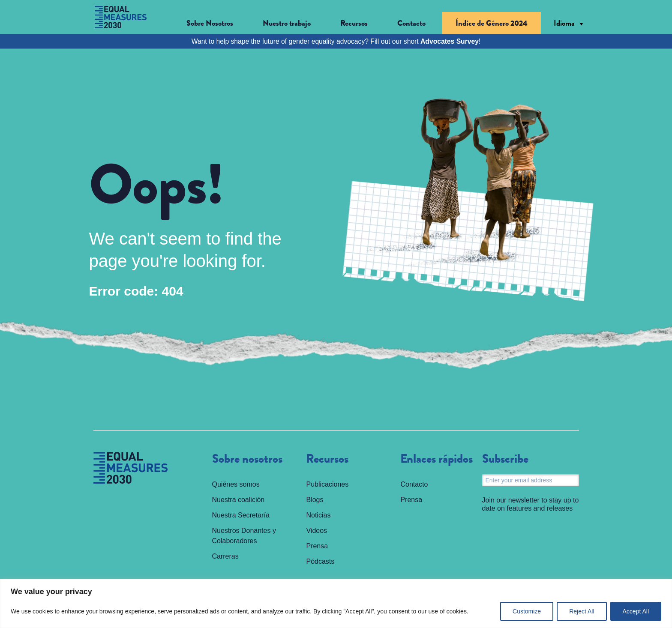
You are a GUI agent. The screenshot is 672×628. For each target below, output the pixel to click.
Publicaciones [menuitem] (327, 484)
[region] (336, 603)
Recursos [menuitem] (327, 459)
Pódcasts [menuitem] (320, 561)
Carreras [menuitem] (225, 556)
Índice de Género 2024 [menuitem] (492, 23)
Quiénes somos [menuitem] (236, 484)
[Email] (531, 480)
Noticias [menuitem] (318, 515)
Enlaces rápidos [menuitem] (436, 459)
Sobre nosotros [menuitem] (247, 459)
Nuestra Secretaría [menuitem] (241, 515)
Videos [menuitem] (316, 531)
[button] (216, 23)
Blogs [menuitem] (315, 500)
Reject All (582, 611)
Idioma (564, 23)
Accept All (636, 611)
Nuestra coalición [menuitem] (238, 500)
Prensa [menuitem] (317, 546)
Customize (527, 611)
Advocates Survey (450, 41)
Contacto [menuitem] (411, 23)
